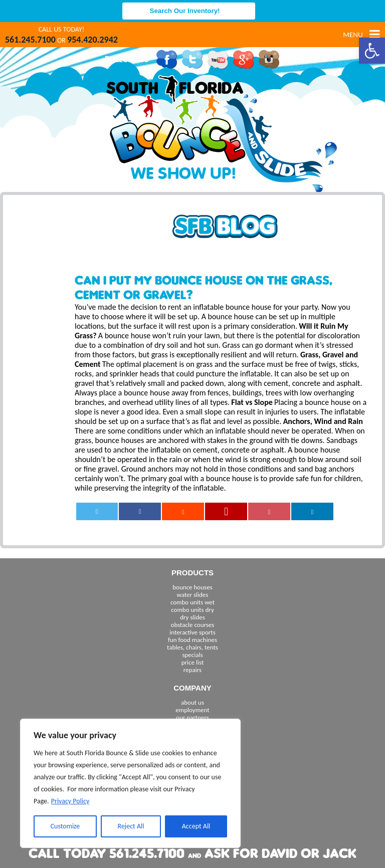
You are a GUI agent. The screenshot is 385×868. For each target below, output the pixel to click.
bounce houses (192, 587)
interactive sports (192, 632)
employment (192, 710)
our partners (192, 717)
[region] (130, 783)
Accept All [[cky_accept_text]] (196, 826)
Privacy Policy (70, 801)
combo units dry (192, 610)
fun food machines (192, 640)
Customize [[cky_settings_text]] (65, 826)
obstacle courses (193, 625)
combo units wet (192, 602)
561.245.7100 (30, 40)
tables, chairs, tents (192, 647)
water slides (193, 595)
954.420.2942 (92, 40)
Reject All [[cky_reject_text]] (131, 826)
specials (192, 655)
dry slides (192, 617)
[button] (372, 51)
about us (192, 702)
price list (193, 662)
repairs (192, 670)
